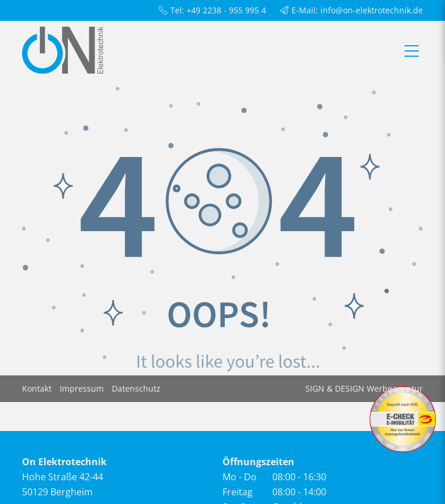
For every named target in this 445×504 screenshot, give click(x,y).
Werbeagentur (395, 388)
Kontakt (37, 388)
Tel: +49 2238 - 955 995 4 (212, 10)
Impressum (82, 388)
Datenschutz (136, 388)
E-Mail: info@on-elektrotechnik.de (351, 10)
